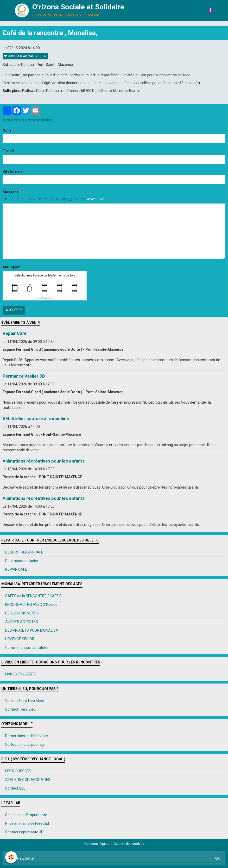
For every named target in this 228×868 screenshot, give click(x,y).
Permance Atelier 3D (24, 376)
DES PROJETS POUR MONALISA (32, 630)
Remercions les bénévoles (27, 736)
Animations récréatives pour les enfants (44, 461)
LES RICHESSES (18, 771)
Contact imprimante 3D (24, 832)
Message (11, 192)
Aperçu (95, 199)
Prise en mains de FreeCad (27, 823)
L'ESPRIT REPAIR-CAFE (24, 552)
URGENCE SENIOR (20, 639)
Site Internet (13, 171)
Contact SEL (15, 788)
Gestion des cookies (129, 844)
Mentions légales (97, 844)
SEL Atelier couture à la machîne (36, 418)
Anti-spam (12, 267)
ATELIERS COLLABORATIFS (28, 780)
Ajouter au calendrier (25, 56)
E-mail (8, 151)
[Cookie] (11, 857)
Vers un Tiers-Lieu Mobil (25, 701)
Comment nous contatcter (27, 648)
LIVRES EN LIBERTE (21, 674)
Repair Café (15, 334)
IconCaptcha (44, 298)
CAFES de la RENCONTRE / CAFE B (33, 596)
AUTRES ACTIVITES (22, 622)
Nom (7, 130)
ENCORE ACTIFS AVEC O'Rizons (31, 605)
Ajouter (14, 310)
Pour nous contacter (22, 561)
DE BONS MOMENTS (22, 613)
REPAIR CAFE (16, 569)
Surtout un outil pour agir (26, 744)
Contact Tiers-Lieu (20, 709)
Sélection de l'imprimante (26, 815)
